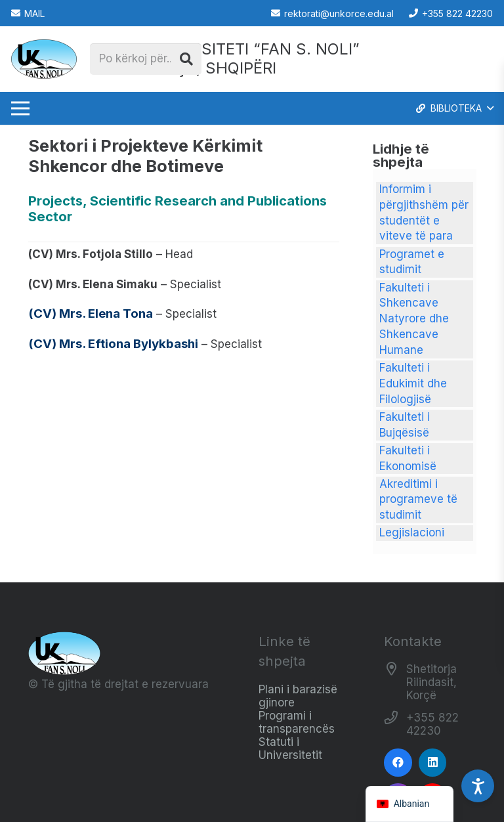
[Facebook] (398, 763)
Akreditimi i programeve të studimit (418, 500)
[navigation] (410, 804)
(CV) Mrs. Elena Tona (91, 314)
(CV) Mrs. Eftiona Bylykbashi (113, 344)
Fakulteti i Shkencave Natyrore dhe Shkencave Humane (414, 319)
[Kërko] (186, 59)
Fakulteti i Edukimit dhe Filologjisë (413, 383)
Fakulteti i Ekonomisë (408, 458)
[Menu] (20, 108)
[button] (454, 108)
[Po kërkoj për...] (146, 59)
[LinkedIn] (433, 763)
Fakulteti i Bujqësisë (405, 425)
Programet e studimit (412, 262)
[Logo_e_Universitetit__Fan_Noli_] (44, 59)
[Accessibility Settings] (478, 786)
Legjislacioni (412, 532)
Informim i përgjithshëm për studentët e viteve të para (424, 212)
